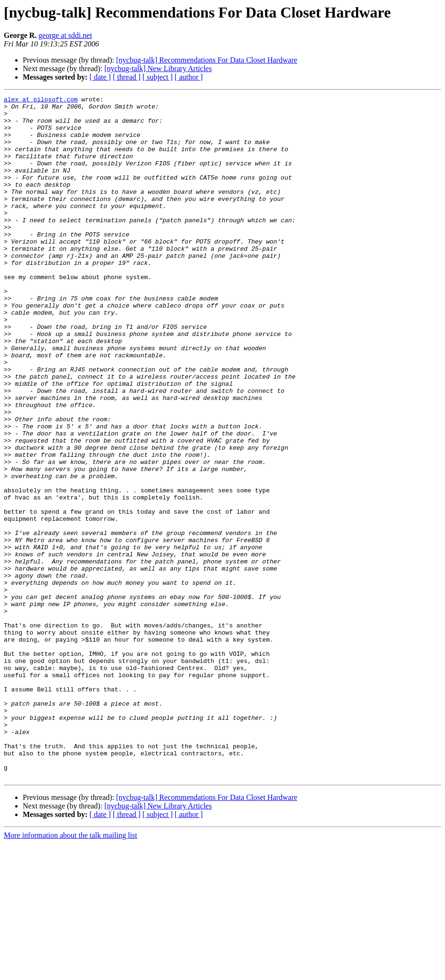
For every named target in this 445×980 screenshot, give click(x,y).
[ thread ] (127, 77)
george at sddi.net (65, 35)
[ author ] (189, 77)
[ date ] (100, 77)
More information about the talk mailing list (71, 972)
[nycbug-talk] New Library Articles (158, 68)
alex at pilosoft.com (41, 100)
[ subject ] (158, 77)
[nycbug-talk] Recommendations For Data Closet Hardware (207, 60)
